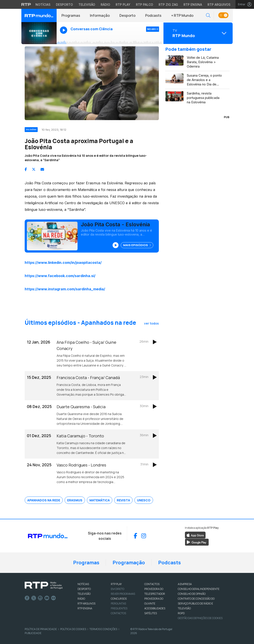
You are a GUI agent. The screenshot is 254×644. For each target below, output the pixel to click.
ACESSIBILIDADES (155, 608)
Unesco (144, 500)
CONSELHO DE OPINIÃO (192, 594)
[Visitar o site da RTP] (26, 4)
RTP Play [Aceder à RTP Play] (123, 5)
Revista (123, 500)
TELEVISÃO (84, 594)
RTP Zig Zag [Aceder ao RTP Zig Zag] (168, 5)
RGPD (181, 613)
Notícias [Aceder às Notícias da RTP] (43, 5)
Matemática (100, 500)
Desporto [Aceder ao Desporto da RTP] (64, 5)
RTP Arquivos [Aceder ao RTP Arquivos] (219, 5)
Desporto (127, 15)
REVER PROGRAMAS (123, 594)
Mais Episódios (137, 245)
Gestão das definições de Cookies (200, 618)
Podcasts (153, 15)
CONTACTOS (152, 584)
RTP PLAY (116, 584)
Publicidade (33, 633)
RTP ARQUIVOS (86, 603)
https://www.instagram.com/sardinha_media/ (65, 289)
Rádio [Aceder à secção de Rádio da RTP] (105, 5)
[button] (208, 16)
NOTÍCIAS (83, 584)
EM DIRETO (118, 589)
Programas (71, 15)
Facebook (27, 598)
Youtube (47, 598)
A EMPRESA (185, 584)
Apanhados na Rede (44, 500)
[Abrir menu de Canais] (198, 33)
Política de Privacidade (41, 629)
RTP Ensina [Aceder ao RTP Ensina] (193, 5)
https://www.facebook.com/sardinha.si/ (60, 276)
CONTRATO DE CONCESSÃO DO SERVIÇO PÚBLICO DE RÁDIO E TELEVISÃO (196, 603)
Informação (100, 15)
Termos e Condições (103, 629)
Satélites (151, 613)
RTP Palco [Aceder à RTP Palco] (145, 5)
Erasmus (75, 500)
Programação (129, 563)
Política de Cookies (73, 629)
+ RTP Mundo (182, 15)
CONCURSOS (119, 599)
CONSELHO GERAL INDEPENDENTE (199, 589)
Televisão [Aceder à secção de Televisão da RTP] (87, 5)
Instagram (40, 598)
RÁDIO (81, 599)
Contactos (118, 613)
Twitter (34, 598)
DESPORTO (84, 589)
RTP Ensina (85, 608)
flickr (54, 598)
